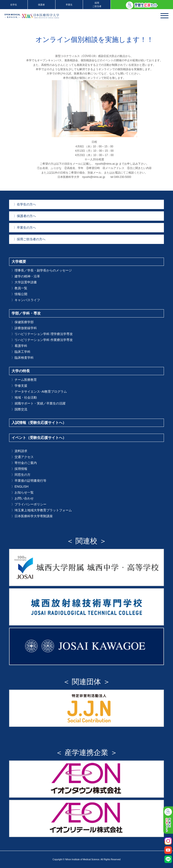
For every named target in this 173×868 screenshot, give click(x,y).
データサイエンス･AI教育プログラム (39, 392)
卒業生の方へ (25, 228)
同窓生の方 (21, 475)
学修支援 (19, 386)
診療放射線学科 (24, 328)
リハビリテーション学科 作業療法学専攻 (42, 340)
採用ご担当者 (97, 5)
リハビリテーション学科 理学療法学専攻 (42, 334)
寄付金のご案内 (24, 463)
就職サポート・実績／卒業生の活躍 (38, 403)
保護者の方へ (25, 216)
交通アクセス (23, 457)
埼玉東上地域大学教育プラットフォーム (42, 510)
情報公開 (19, 294)
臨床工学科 (21, 352)
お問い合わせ (23, 498)
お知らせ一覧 (23, 492)
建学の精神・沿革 (26, 276)
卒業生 (69, 5)
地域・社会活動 (24, 397)
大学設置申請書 (24, 282)
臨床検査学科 (23, 358)
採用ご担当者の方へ (30, 239)
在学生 (14, 5)
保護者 (41, 5)
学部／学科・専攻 (26, 313)
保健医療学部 (23, 322)
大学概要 (19, 262)
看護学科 (19, 346)
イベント (39, 438)
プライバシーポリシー (29, 504)
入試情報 (39, 423)
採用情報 (19, 469)
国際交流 (19, 409)
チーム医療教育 (24, 380)
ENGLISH (20, 486)
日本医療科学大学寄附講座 (32, 516)
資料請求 (19, 451)
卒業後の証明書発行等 (29, 481)
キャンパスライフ (26, 300)
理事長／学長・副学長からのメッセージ (42, 270)
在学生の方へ (25, 204)
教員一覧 (19, 288)
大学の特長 (21, 371)
